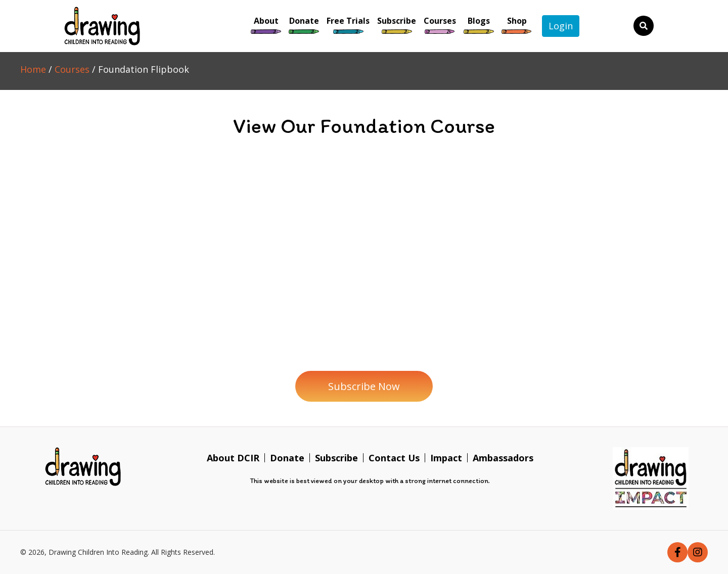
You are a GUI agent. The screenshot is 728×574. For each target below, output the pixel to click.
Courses (72, 69)
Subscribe (336, 458)
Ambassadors (503, 458)
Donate (287, 458)
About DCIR (233, 458)
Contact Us (394, 458)
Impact (446, 458)
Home (33, 69)
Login (561, 26)
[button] (364, 386)
